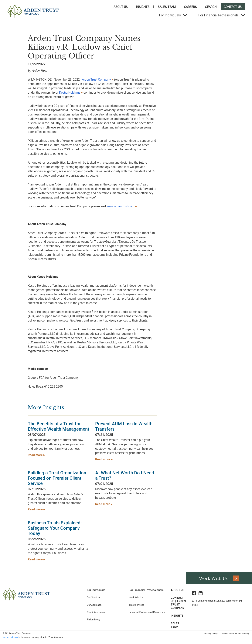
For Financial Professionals (218, 15)
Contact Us (233, 7)
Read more (35, 455)
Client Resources (96, 612)
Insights (143, 7)
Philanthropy (94, 619)
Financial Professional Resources (147, 612)
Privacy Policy (211, 634)
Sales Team (167, 7)
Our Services (94, 597)
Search (211, 7)
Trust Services (137, 605)
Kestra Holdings (10, 637)
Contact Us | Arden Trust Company (178, 603)
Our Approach (94, 605)
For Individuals (170, 15)
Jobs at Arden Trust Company (235, 634)
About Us (121, 7)
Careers (190, 7)
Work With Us (136, 597)
